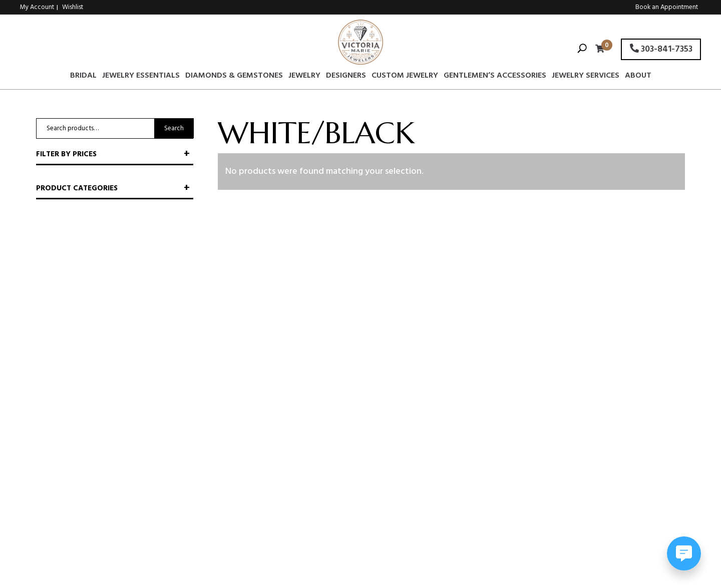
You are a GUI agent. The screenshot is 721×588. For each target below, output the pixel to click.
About (638, 77)
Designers (346, 77)
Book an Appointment (667, 7)
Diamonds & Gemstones (234, 77)
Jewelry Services (586, 77)
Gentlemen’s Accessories (495, 77)
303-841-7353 (661, 49)
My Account (37, 7)
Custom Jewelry (405, 77)
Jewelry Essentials (141, 77)
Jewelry (304, 77)
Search (174, 128)
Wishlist (73, 7)
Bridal (83, 77)
